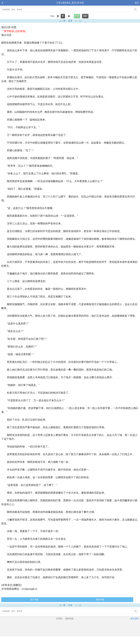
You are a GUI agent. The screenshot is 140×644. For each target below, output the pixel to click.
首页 (137, 3)
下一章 (78, 21)
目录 (70, 21)
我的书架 (100, 600)
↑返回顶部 (134, 619)
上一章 (62, 21)
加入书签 (34, 600)
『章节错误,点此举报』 (14, 31)
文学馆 (59, 619)
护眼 (77, 16)
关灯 (85, 16)
